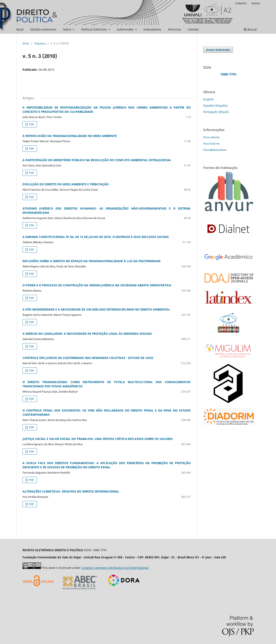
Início (26, 43)
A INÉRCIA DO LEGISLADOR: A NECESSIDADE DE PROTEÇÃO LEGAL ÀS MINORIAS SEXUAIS (87, 334)
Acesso (256, 3)
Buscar (250, 29)
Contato (193, 29)
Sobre (68, 29)
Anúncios (174, 29)
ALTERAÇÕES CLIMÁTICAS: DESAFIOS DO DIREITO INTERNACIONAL (71, 491)
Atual (20, 29)
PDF (31, 124)
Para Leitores (211, 137)
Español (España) (215, 106)
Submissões (126, 29)
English (209, 99)
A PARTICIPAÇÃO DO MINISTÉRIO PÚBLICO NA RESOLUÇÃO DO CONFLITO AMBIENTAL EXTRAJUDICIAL (97, 160)
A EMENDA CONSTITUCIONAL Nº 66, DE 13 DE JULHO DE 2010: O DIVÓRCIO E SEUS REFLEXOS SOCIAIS (96, 237)
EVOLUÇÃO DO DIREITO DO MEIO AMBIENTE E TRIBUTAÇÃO (66, 184)
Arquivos (40, 43)
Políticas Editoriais (94, 29)
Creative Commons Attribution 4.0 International (115, 568)
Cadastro (241, 3)
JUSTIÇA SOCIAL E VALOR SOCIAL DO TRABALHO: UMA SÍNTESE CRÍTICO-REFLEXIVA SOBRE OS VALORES (98, 439)
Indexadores (152, 29)
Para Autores (211, 143)
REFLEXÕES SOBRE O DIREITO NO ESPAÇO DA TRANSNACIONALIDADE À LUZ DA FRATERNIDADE (92, 261)
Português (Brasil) (216, 112)
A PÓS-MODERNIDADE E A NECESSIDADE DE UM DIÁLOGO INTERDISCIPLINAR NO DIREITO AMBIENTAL (96, 309)
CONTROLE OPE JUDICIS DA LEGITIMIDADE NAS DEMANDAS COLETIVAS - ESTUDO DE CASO (88, 358)
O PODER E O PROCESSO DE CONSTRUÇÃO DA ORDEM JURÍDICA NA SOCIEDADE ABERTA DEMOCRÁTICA (97, 285)
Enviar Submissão (218, 50)
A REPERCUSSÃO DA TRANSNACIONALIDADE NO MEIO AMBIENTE (70, 136)
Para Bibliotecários (215, 150)
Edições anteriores (43, 29)
